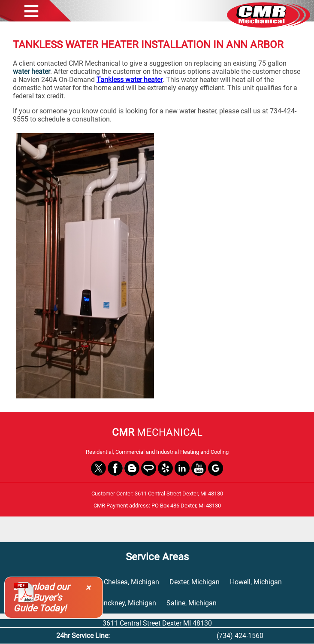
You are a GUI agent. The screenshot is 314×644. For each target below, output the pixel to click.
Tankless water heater (130, 80)
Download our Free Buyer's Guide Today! (41, 597)
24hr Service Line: (83, 636)
